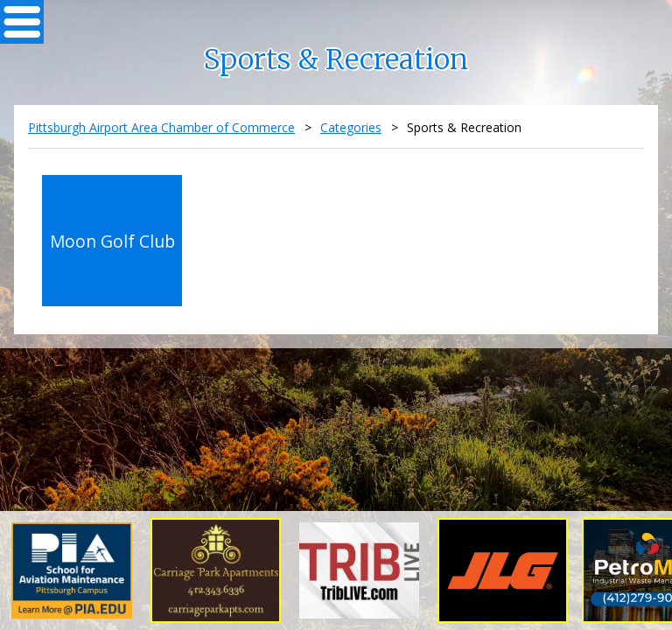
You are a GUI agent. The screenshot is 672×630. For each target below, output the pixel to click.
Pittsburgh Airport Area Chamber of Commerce (161, 127)
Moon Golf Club (112, 241)
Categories (351, 127)
